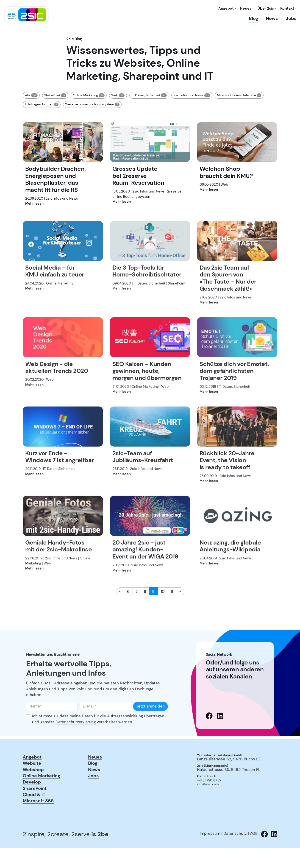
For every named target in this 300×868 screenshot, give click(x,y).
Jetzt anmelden (150, 724)
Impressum (210, 851)
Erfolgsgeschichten (42, 104)
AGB (254, 851)
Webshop (33, 787)
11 (172, 591)
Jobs (291, 18)
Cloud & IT (34, 812)
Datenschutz (235, 851)
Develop (32, 799)
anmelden (203, 808)
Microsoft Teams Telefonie (239, 95)
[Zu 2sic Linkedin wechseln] (273, 852)
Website (32, 780)
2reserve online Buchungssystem (92, 104)
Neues (246, 8)
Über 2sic (266, 8)
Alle (31, 95)
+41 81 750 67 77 (209, 798)
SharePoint (55, 95)
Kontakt (287, 8)
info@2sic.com (208, 802)
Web (118, 95)
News (272, 18)
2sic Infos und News (192, 95)
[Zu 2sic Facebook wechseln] (263, 852)
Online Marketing (89, 95)
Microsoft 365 (38, 818)
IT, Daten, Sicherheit (149, 95)
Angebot (226, 8)
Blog (253, 18)
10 (163, 591)
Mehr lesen (34, 203)
